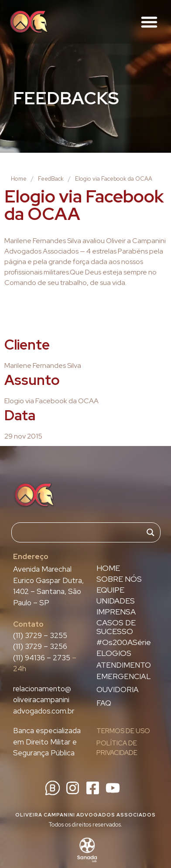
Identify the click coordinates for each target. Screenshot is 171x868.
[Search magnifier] (150, 532)
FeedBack (51, 179)
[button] (149, 22)
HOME (108, 568)
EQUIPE (110, 590)
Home (19, 179)
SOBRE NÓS (119, 579)
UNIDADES (116, 601)
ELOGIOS (114, 653)
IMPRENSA (116, 612)
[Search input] (82, 532)
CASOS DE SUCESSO (116, 627)
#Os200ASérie (124, 642)
